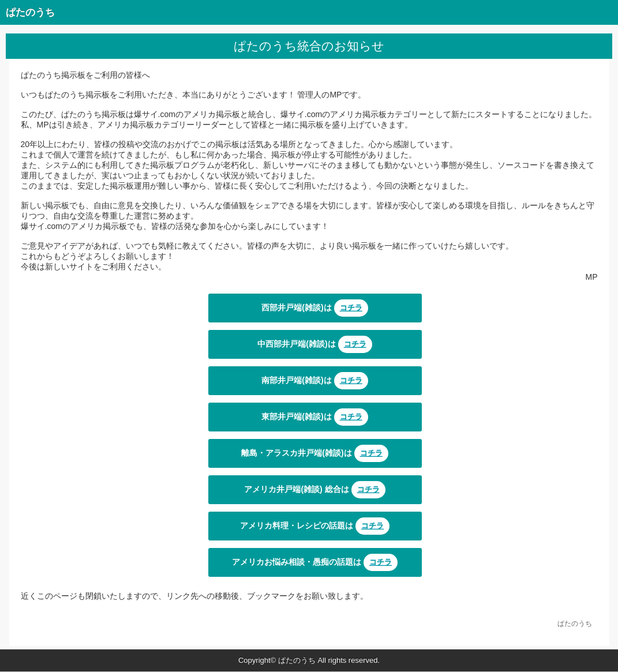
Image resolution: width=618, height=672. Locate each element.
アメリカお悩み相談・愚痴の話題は (315, 562)
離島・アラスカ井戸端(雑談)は (314, 453)
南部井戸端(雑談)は (314, 381)
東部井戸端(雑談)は (314, 417)
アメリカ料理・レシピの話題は (315, 526)
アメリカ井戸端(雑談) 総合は (314, 490)
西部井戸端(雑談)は (314, 308)
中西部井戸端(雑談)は (314, 344)
